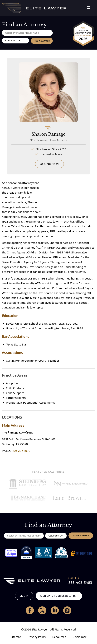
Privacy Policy (37, 637)
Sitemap (16, 637)
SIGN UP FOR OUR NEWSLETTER (59, 596)
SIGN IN (24, 596)
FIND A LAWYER (42, 41)
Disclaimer (80, 637)
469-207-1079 (49, 164)
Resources (59, 637)
